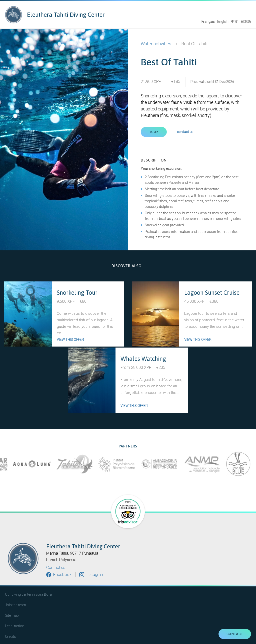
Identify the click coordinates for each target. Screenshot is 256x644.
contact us (185, 132)
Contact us (56, 568)
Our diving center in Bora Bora (28, 594)
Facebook (62, 575)
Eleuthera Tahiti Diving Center (55, 15)
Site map (12, 615)
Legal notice (14, 626)
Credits (10, 636)
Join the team (15, 605)
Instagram (95, 575)
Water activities (156, 44)
